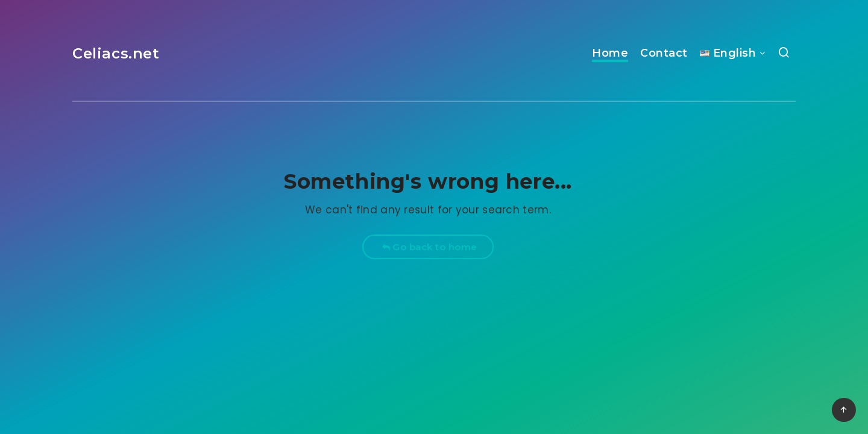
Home (610, 53)
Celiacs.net (116, 53)
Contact (664, 53)
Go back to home (429, 247)
